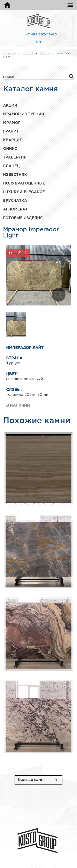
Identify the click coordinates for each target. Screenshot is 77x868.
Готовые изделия (23, 218)
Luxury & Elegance (24, 192)
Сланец (11, 166)
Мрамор (12, 122)
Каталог (28, 53)
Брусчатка (15, 200)
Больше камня (32, 780)
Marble (45, 53)
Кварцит (13, 140)
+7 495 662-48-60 (41, 34)
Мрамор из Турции (24, 114)
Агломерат (15, 209)
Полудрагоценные (24, 183)
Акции (10, 105)
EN (39, 42)
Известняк (15, 174)
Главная (9, 53)
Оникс (10, 148)
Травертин (15, 157)
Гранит (11, 131)
